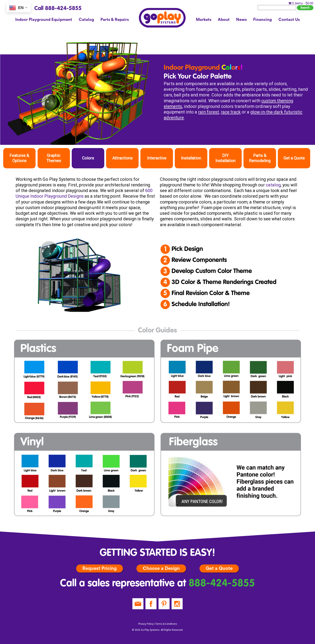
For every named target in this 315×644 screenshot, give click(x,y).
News (241, 20)
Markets (204, 20)
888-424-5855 (222, 584)
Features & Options (19, 158)
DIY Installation (225, 158)
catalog (273, 185)
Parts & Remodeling (260, 158)
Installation (191, 158)
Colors (88, 158)
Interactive (157, 158)
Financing (262, 20)
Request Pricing (100, 568)
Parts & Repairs (115, 20)
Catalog (86, 20)
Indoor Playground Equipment (44, 20)
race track (231, 112)
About (224, 20)
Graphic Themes (54, 158)
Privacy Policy (146, 624)
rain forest (209, 112)
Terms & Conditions (166, 624)
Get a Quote (294, 158)
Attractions (122, 158)
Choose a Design (161, 568)
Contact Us (289, 20)
